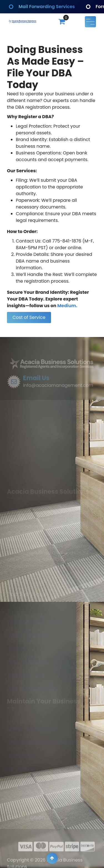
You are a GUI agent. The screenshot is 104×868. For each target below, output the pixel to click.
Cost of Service (29, 317)
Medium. (67, 306)
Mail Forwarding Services (48, 7)
